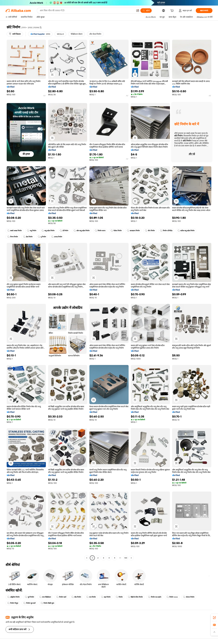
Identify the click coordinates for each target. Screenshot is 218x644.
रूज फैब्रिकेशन (45, 597)
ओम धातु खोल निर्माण (82, 231)
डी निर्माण (64, 231)
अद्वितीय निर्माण (13, 597)
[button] (138, 11)
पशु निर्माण (32, 231)
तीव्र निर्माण (76, 597)
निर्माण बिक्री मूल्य (47, 603)
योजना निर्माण (189, 597)
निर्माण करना (100, 231)
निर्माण (119, 597)
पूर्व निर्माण (29, 597)
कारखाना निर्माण (133, 231)
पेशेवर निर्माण (116, 231)
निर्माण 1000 (172, 597)
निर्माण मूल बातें (29, 603)
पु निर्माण (42, 237)
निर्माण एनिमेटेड (166, 231)
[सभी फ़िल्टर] (15, 34)
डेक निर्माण (28, 237)
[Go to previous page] (87, 558)
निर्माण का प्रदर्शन (155, 597)
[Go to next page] (131, 558)
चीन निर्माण (150, 231)
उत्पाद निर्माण (57, 237)
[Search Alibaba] (87, 11)
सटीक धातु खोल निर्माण (186, 231)
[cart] (173, 11)
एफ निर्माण (91, 597)
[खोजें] (146, 11)
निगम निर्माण (13, 237)
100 (126, 558)
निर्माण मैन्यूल (13, 603)
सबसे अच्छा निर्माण (15, 231)
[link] (214, 618)
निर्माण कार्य (61, 597)
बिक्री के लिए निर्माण (135, 597)
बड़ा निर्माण (106, 597)
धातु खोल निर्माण (48, 231)
